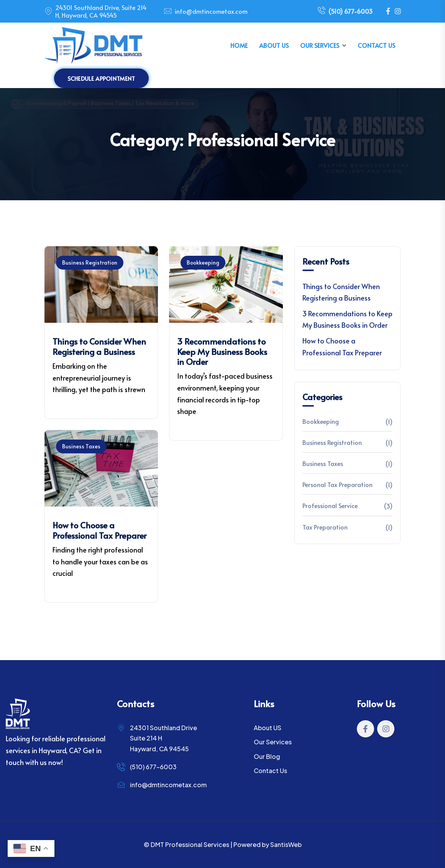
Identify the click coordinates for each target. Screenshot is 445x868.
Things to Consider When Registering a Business (99, 346)
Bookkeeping (203, 262)
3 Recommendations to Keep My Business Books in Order (222, 351)
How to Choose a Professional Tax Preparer (99, 530)
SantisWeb (286, 844)
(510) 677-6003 (345, 11)
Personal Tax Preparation (337, 484)
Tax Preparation (325, 527)
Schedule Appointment (101, 78)
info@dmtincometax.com (211, 11)
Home (239, 45)
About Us (274, 45)
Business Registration (90, 262)
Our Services (320, 45)
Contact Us (376, 45)
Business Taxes (81, 446)
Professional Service (330, 505)
